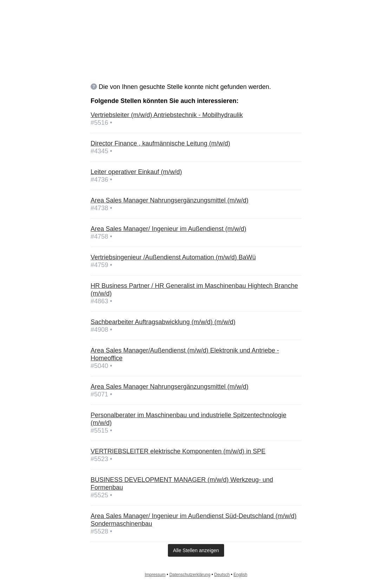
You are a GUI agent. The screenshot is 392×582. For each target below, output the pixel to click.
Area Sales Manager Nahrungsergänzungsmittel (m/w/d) (169, 200)
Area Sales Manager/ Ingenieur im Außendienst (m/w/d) (168, 229)
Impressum (155, 575)
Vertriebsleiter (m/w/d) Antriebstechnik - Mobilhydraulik (167, 115)
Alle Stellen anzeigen (196, 550)
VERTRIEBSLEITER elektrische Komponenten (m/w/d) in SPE (178, 451)
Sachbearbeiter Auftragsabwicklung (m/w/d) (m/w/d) (163, 322)
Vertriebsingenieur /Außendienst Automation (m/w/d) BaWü (173, 257)
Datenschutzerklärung (190, 575)
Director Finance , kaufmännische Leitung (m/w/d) (160, 143)
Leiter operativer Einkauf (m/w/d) (136, 172)
